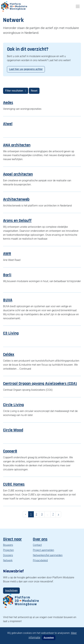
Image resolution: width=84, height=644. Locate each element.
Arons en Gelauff (17, 221)
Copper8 (10, 451)
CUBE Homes (14, 484)
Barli (7, 275)
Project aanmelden (43, 550)
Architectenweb (16, 199)
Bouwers (8, 545)
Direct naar (12, 539)
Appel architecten (18, 174)
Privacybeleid (40, 560)
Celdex (9, 354)
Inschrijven (11, 590)
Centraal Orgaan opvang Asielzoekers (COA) (40, 384)
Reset (34, 91)
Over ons (40, 539)
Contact (37, 545)
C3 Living (11, 333)
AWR (7, 254)
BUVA (8, 300)
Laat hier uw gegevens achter (26, 69)
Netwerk (8, 560)
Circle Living (13, 405)
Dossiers (8, 555)
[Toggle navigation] (78, 6)
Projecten (8, 550)
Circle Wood (13, 430)
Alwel (8, 124)
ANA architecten (17, 145)
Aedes (8, 103)
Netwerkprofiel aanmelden (48, 555)
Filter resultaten (16, 91)
